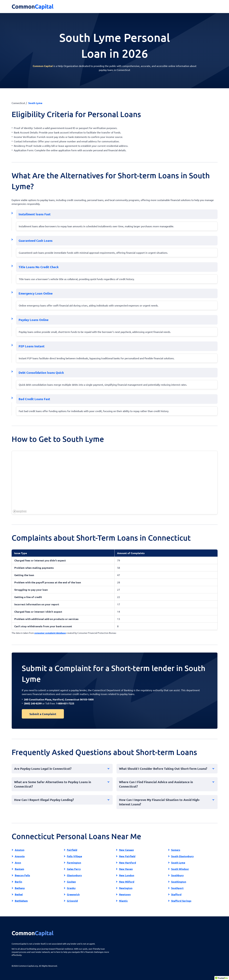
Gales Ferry (74, 869)
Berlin (18, 882)
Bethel (19, 894)
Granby (71, 888)
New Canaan (126, 850)
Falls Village (74, 856)
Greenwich (73, 894)
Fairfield (72, 850)
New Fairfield (127, 856)
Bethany (20, 888)
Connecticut (18, 103)
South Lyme (178, 863)
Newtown (125, 894)
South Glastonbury (182, 856)
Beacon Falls (22, 875)
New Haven (126, 869)
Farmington (74, 863)
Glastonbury (74, 875)
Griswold (72, 901)
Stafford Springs (181, 901)
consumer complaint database (50, 633)
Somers (176, 850)
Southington (179, 882)
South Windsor (180, 869)
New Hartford (128, 863)
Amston (20, 850)
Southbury (177, 875)
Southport (177, 888)
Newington (126, 888)
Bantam (19, 869)
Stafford (176, 894)
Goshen (71, 882)
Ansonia (20, 856)
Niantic (123, 901)
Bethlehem (21, 901)
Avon (18, 863)
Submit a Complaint (43, 714)
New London (127, 875)
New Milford (127, 882)
